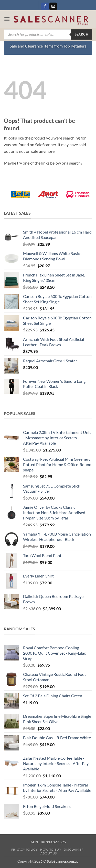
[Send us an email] (53, 6)
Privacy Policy (25, 849)
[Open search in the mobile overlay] (48, 34)
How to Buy (51, 849)
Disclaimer (74, 849)
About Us (49, 853)
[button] (7, 19)
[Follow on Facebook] (45, 6)
